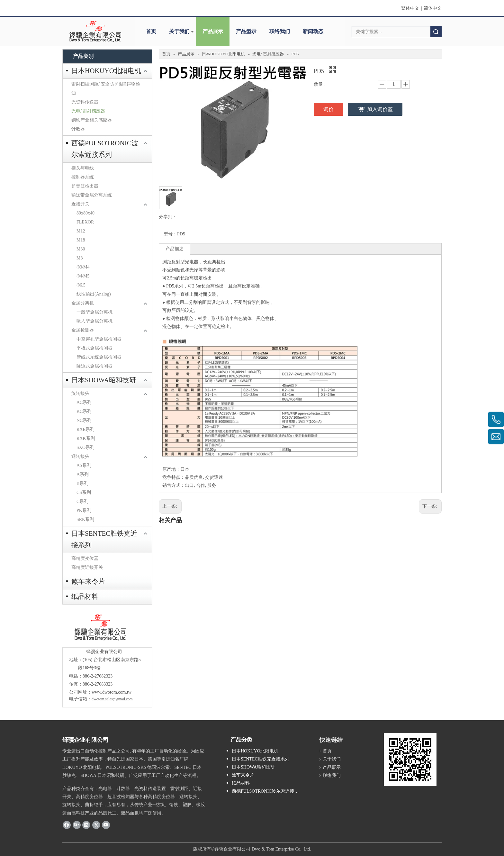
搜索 (436, 32)
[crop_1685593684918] (100, 628)
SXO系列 (85, 447)
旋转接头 (80, 393)
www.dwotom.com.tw (112, 692)
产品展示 (213, 31)
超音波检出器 (85, 186)
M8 (80, 258)
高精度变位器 (85, 558)
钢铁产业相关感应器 (92, 120)
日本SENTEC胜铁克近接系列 (104, 539)
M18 (81, 240)
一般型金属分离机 (94, 312)
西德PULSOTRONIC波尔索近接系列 (105, 149)
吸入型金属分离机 (94, 321)
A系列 (83, 474)
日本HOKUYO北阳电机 (106, 71)
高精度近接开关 (87, 567)
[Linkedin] (86, 825)
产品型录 (246, 31)
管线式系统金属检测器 (99, 357)
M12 (81, 231)
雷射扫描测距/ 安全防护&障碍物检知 (106, 89)
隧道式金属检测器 (94, 366)
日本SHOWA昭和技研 (104, 380)
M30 (81, 249)
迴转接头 (80, 456)
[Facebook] (67, 825)
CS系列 (84, 492)
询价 (328, 109)
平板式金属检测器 (94, 348)
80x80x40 (85, 213)
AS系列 (84, 465)
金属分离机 (83, 303)
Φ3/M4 (83, 267)
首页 (151, 31)
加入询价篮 (380, 109)
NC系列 (84, 420)
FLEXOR (85, 222)
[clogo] (95, 32)
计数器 (78, 129)
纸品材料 (85, 596)
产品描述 (175, 249)
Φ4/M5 (83, 276)
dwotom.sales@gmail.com (112, 699)
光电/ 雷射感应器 (88, 111)
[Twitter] (96, 825)
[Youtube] (106, 825)
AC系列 (84, 402)
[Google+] (77, 825)
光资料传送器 (85, 102)
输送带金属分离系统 (92, 195)
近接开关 (80, 204)
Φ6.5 (81, 285)
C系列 (82, 501)
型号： (170, 234)
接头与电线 (83, 168)
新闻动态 (313, 31)
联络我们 (280, 31)
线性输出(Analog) (94, 294)
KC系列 (84, 411)
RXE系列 (85, 429)
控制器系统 (83, 177)
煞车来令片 (88, 581)
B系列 (82, 483)
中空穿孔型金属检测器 (99, 339)
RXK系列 (86, 438)
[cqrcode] (410, 760)
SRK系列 (85, 519)
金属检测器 (83, 330)
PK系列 (84, 510)
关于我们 (179, 31)
